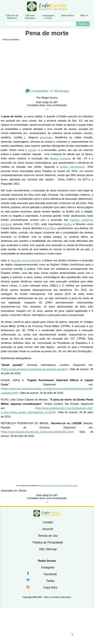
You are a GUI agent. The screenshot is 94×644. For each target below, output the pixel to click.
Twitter (50, 581)
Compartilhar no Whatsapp (50, 91)
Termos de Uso (48, 536)
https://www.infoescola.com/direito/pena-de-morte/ (59, 486)
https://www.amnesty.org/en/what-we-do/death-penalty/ (34, 369)
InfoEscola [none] (47, 513)
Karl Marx (51, 228)
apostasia (47, 137)
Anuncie (48, 529)
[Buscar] (40, 24)
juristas (68, 224)
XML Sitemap (48, 549)
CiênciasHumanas (30, 17)
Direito (22, 491)
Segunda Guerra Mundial (25, 260)
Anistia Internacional (72, 167)
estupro (33, 150)
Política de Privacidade (48, 542)
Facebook (50, 574)
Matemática (68, 15)
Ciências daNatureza (12, 17)
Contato (48, 522)
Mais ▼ (85, 15)
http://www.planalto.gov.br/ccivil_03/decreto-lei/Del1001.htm (37, 432)
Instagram (48, 567)
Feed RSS (50, 588)
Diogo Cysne (49, 98)
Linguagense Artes (48, 17)
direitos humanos (61, 158)
